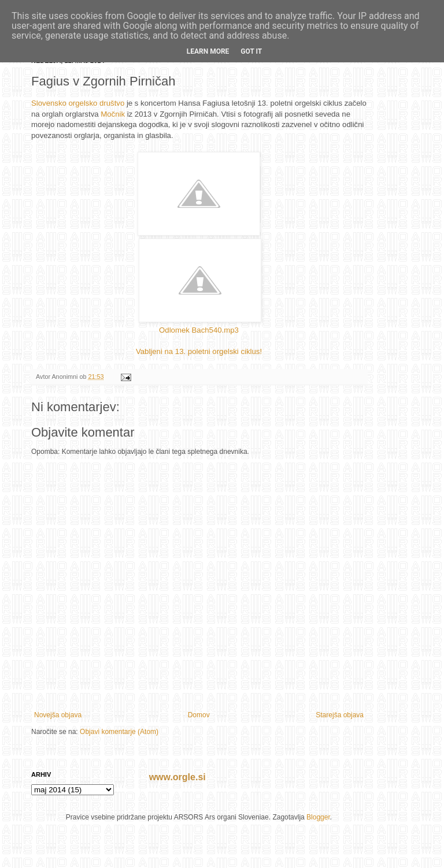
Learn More (208, 51)
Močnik (113, 114)
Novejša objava (58, 715)
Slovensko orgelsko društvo (78, 103)
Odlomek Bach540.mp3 (199, 330)
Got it (251, 51)
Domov (199, 715)
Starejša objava (340, 715)
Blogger (318, 817)
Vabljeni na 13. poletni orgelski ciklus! (199, 351)
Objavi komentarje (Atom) (119, 732)
